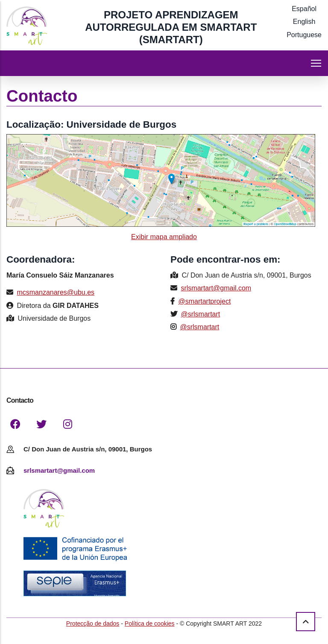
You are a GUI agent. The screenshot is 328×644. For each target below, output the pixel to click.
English (304, 22)
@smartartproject (204, 301)
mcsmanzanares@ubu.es (56, 292)
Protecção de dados (93, 624)
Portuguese (304, 35)
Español (304, 9)
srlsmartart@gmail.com (216, 288)
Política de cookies (150, 624)
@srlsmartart (200, 314)
